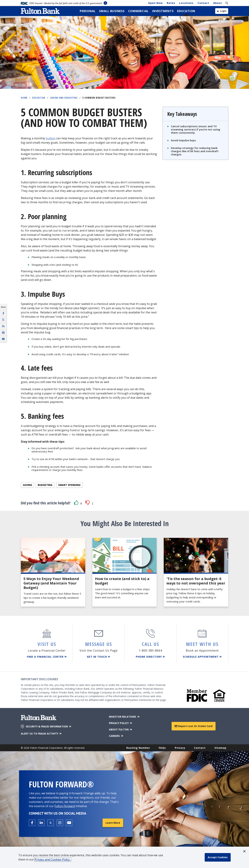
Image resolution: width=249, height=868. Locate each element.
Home (24, 98)
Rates (171, 3)
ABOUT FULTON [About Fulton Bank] (121, 729)
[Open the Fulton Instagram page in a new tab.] (60, 823)
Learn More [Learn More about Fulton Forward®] (113, 823)
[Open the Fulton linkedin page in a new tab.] (41, 823)
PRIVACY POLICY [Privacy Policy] (121, 723)
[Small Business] (112, 11)
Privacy (180, 748)
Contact (203, 3)
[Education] (186, 11)
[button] (76, 503)
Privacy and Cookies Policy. (53, 859)
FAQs (162, 748)
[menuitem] (88, 11)
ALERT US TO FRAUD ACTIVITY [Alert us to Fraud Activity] (41, 734)
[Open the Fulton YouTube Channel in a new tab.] (69, 823)
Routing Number (138, 748)
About (218, 3)
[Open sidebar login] (222, 11)
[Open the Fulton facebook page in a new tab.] (32, 823)
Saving (27, 485)
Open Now (155, 3)
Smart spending (69, 485)
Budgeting (45, 485)
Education (39, 98)
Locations (186, 3)
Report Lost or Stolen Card (194, 726)
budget (51, 138)
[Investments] (163, 11)
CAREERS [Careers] (116, 736)
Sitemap (220, 748)
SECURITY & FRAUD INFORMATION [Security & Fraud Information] (49, 727)
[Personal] (88, 11)
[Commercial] (138, 11)
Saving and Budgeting (64, 98)
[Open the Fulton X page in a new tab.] (51, 823)
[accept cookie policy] (218, 857)
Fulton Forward (65, 806)
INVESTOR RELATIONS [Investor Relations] (124, 717)
